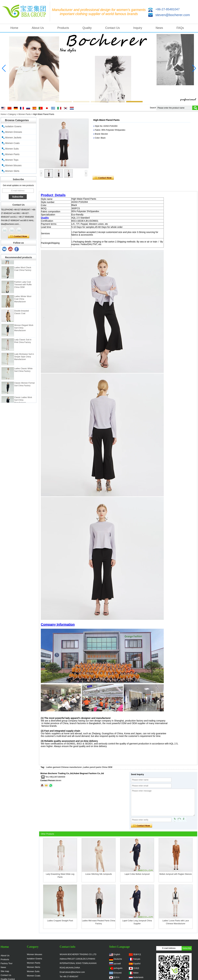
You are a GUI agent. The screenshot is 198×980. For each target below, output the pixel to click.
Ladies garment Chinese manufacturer (64, 767)
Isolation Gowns (13, 126)
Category (12, 114)
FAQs (180, 28)
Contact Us (113, 28)
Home (14, 28)
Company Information (58, 624)
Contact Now (19, 236)
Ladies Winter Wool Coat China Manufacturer (23, 307)
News (159, 28)
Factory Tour (7, 963)
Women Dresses (14, 132)
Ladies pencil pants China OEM (98, 767)
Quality (87, 28)
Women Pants (25, 114)
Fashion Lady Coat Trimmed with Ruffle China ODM (23, 292)
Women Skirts (12, 171)
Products (63, 28)
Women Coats (12, 143)
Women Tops (12, 160)
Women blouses (13, 165)
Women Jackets (13, 138)
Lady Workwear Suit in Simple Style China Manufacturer (24, 364)
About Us (38, 28)
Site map (5, 971)
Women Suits (12, 149)
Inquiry (138, 28)
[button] (64, 102)
